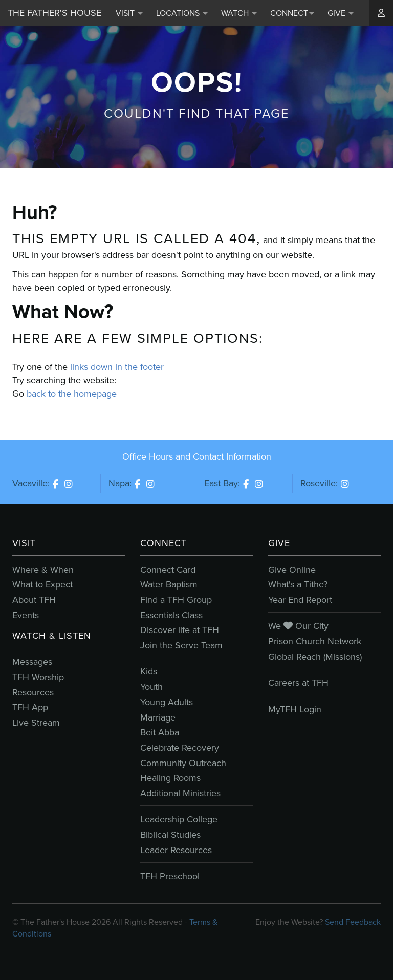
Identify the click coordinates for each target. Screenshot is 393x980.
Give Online (292, 570)
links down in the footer (117, 367)
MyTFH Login (295, 709)
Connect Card (168, 570)
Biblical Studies (170, 835)
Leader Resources (176, 850)
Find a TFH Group (176, 600)
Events (26, 615)
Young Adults (167, 702)
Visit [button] (129, 13)
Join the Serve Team (181, 645)
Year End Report (300, 600)
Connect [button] (292, 13)
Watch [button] (239, 13)
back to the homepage (72, 394)
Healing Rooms (170, 778)
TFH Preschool (170, 876)
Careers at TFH (298, 683)
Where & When (43, 570)
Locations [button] (182, 13)
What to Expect (42, 584)
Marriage (158, 717)
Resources (33, 692)
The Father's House (54, 13)
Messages (32, 662)
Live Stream (36, 723)
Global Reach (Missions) (315, 657)
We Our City (298, 626)
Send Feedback (353, 922)
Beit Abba (160, 732)
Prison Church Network (315, 641)
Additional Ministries (180, 793)
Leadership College (179, 819)
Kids (149, 671)
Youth (151, 687)
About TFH (34, 600)
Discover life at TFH (180, 630)
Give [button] (341, 13)
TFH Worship (38, 677)
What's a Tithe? (298, 584)
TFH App (30, 707)
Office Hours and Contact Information (197, 456)
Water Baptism (169, 584)
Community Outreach (183, 763)
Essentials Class (171, 615)
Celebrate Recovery (180, 748)
